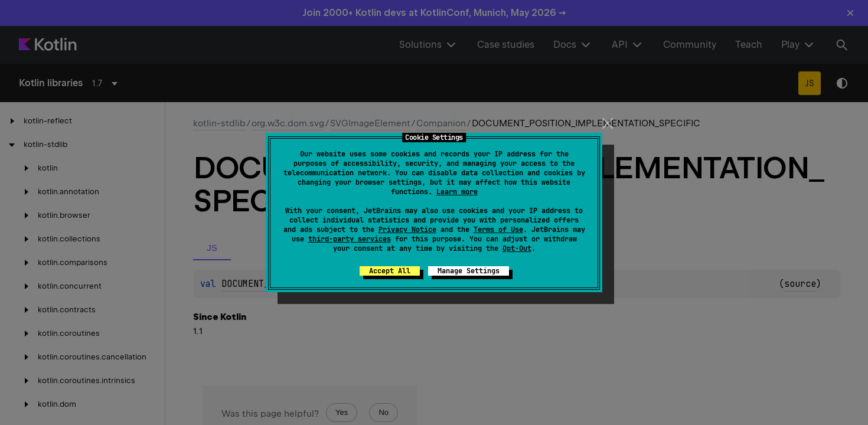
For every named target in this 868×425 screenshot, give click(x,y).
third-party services (350, 239)
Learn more (457, 192)
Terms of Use (498, 230)
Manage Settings (469, 271)
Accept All (390, 271)
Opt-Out (517, 249)
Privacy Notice (407, 230)
